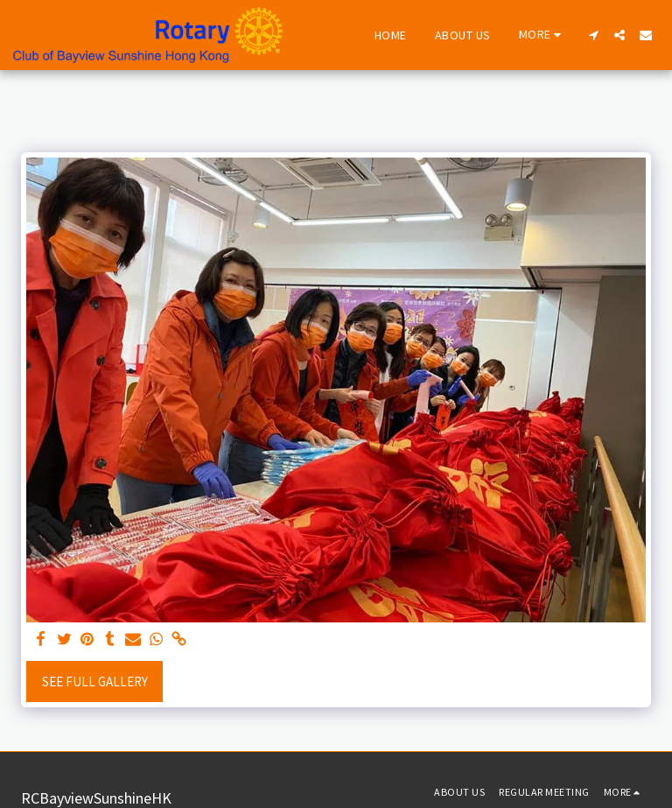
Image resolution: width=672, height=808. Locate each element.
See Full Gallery (95, 682)
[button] (593, 35)
